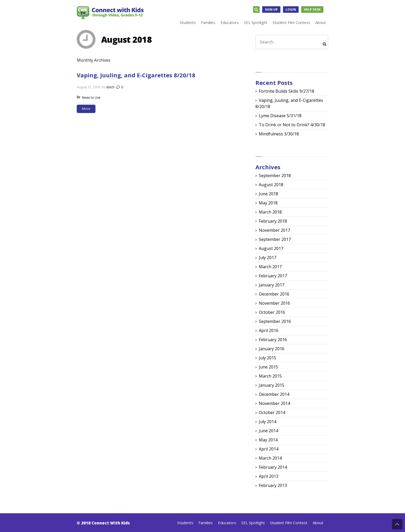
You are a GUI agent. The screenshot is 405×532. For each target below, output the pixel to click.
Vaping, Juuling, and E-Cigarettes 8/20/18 (136, 75)
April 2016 (269, 330)
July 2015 (268, 358)
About (318, 523)
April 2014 (269, 449)
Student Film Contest (289, 523)
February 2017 (273, 276)
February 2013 (273, 485)
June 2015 (268, 367)
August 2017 (271, 248)
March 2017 (270, 267)
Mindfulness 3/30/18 (279, 134)
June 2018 (268, 194)
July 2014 (268, 422)
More (86, 109)
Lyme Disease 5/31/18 (280, 116)
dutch (110, 87)
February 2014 (273, 467)
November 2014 (274, 403)
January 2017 (272, 285)
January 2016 (272, 349)
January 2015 (272, 385)
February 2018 (273, 221)
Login (291, 10)
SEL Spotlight (253, 523)
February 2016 (273, 340)
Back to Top (397, 524)
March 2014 (270, 458)
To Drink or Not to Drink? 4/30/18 (292, 125)
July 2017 (268, 258)
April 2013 (269, 476)
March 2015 (270, 376)
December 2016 (274, 294)
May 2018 (268, 203)
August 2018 (271, 185)
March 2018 (270, 212)
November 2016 (274, 303)
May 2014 (268, 440)
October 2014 (272, 412)
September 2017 (275, 239)
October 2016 (272, 312)
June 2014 (268, 431)
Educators (227, 523)
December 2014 (274, 394)
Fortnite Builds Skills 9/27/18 (287, 91)
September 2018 (275, 176)
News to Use (91, 98)
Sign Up (271, 10)
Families (206, 523)
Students (185, 523)
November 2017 (274, 230)
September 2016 (275, 321)
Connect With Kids (111, 523)
